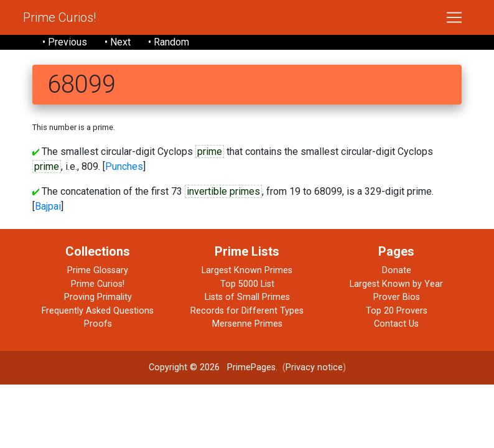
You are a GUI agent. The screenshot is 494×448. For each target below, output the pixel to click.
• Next (118, 42)
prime (210, 152)
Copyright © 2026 (184, 367)
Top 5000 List (247, 284)
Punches (124, 166)
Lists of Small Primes (247, 297)
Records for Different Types (247, 311)
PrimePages (251, 367)
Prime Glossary (98, 270)
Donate (397, 270)
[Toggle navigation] (454, 17)
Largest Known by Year (396, 284)
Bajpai (48, 206)
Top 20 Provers (397, 311)
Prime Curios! (59, 17)
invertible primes (223, 191)
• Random (169, 42)
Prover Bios (397, 297)
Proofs (98, 324)
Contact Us (396, 324)
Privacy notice (314, 367)
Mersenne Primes (247, 324)
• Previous (65, 42)
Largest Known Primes (247, 270)
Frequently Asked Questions (98, 311)
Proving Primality (98, 297)
